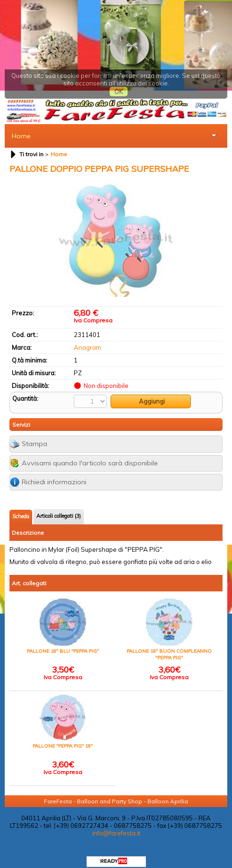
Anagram (87, 338)
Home (21, 127)
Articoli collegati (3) (59, 507)
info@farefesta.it (116, 825)
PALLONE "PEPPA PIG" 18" (63, 737)
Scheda (21, 508)
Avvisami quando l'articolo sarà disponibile (90, 454)
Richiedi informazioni (54, 473)
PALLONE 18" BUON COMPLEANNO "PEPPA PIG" (169, 646)
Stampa (34, 435)
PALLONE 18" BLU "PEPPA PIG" (63, 643)
